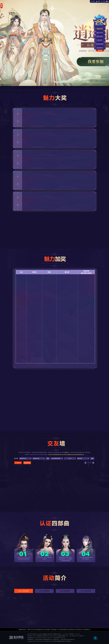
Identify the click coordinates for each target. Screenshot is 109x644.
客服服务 (45, 634)
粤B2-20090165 (54, 636)
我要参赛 (100, 29)
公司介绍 (30, 634)
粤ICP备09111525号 (32, 636)
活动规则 (100, 48)
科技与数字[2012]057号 (60, 638)
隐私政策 (55, 634)
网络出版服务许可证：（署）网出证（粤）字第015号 (71, 636)
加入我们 (40, 634)
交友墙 (100, 40)
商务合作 (35, 634)
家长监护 (50, 634)
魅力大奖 (100, 33)
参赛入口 (21, 557)
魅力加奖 (100, 36)
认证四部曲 (100, 44)
